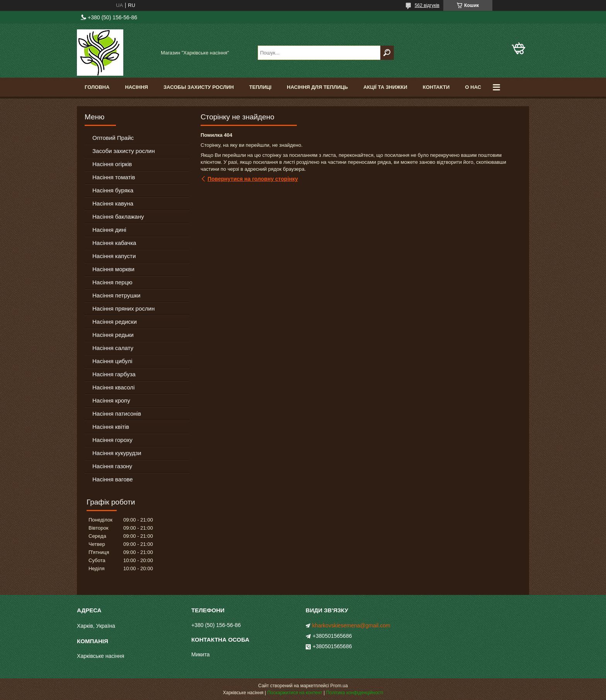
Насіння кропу (111, 400)
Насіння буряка (113, 190)
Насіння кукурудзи (117, 453)
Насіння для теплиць (317, 87)
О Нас (473, 87)
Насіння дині (109, 230)
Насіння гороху (112, 440)
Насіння (136, 87)
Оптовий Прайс (113, 138)
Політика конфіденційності (355, 693)
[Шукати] (387, 53)
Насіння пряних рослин (123, 308)
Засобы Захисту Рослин (199, 87)
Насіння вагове (113, 479)
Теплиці (260, 87)
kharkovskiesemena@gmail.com (351, 625)
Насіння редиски (115, 322)
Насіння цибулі (112, 361)
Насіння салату (113, 348)
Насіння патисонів (117, 414)
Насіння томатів (114, 177)
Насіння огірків (112, 164)
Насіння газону (112, 466)
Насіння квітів (111, 427)
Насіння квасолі (113, 387)
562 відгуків (427, 5)
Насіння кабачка (114, 243)
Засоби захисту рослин (123, 151)
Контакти (436, 87)
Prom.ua (339, 686)
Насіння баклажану (118, 217)
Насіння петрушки (116, 295)
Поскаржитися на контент (294, 693)
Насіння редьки (113, 335)
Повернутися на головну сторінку (253, 179)
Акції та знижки (385, 87)
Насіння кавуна (113, 203)
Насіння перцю (112, 282)
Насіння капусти (114, 256)
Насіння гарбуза (114, 374)
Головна (97, 87)
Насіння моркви (113, 269)
